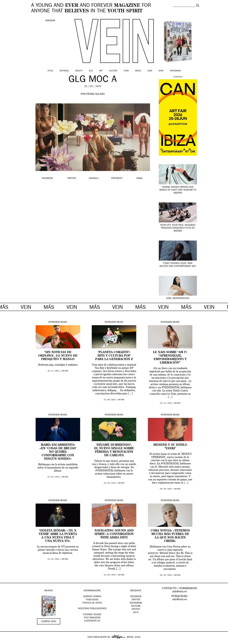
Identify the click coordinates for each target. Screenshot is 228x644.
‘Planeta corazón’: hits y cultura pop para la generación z (114, 356)
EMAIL (140, 179)
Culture (113, 71)
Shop (161, 71)
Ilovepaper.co (92, 621)
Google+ (5, 642)
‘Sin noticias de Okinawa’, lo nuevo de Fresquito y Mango (58, 356)
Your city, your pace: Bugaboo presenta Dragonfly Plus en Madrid (178, 228)
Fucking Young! (92, 615)
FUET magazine (92, 618)
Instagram (175, 71)
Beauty (79, 71)
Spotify (136, 609)
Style (50, 71)
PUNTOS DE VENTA (92, 603)
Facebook (136, 597)
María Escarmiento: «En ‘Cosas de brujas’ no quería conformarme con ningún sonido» (58, 452)
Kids (150, 71)
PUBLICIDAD (92, 600)
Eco (91, 71)
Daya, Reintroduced (178, 298)
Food (126, 71)
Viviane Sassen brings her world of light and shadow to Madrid (178, 190)
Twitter (136, 600)
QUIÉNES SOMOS (92, 597)
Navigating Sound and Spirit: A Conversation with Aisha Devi (114, 534)
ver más (65, 371)
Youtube (136, 606)
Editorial (64, 71)
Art (101, 71)
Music (138, 71)
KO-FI (136, 613)
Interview (54, 322)
